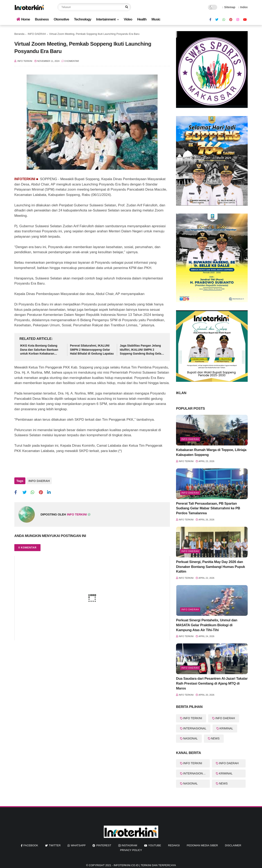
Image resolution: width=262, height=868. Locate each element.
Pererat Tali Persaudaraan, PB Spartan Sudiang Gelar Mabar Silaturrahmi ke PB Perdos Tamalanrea (208, 508)
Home (23, 19)
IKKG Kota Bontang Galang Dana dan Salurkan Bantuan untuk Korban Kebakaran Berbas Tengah (39, 350)
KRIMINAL (226, 728)
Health (142, 19)
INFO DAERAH (37, 34)
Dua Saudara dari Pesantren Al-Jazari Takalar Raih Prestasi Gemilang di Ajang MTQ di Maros (212, 683)
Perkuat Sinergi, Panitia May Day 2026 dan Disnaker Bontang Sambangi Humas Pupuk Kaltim (211, 567)
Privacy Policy (131, 850)
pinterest (104, 845)
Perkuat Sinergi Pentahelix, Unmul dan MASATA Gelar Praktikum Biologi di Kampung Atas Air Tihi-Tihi (207, 625)
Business (42, 19)
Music (156, 19)
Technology (82, 19)
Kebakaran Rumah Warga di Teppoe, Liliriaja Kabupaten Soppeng (211, 452)
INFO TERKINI (193, 718)
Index (243, 7)
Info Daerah (190, 439)
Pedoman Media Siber (202, 845)
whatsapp (78, 845)
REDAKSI (174, 845)
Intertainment (106, 19)
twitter (55, 845)
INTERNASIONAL (195, 728)
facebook (31, 845)
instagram (129, 845)
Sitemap (229, 7)
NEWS (215, 738)
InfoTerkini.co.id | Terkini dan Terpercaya (145, 865)
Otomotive (61, 19)
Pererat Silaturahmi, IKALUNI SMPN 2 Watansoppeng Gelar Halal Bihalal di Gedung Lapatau (92, 350)
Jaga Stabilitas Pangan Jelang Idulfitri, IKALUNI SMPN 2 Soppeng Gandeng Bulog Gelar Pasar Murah (141, 350)
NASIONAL (190, 738)
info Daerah (190, 668)
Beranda (19, 34)
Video (128, 19)
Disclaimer (233, 845)
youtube (155, 845)
